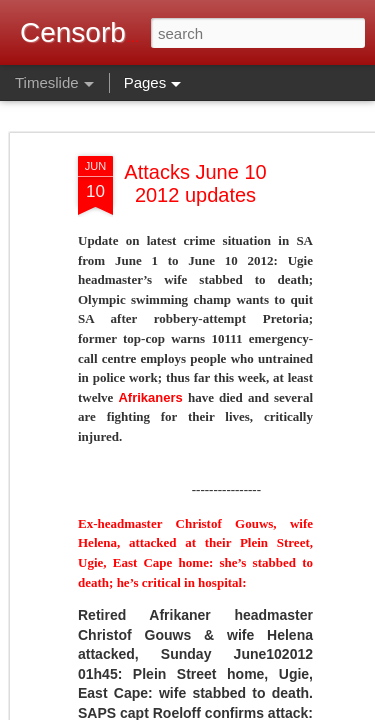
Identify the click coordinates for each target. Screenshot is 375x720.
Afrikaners (150, 397)
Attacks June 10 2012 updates (195, 183)
